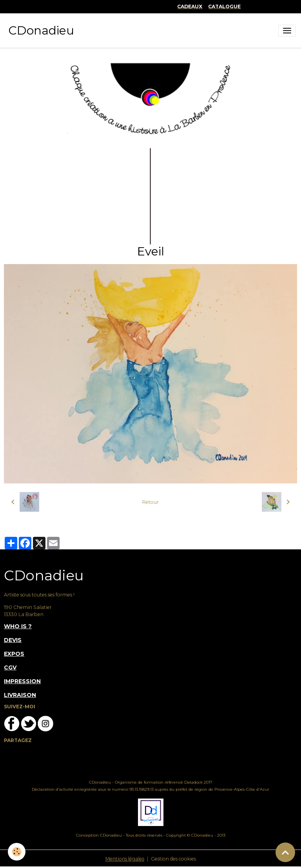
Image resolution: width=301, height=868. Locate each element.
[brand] (41, 31)
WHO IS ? (18, 626)
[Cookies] (17, 852)
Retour (150, 502)
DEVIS (13, 640)
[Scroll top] (285, 852)
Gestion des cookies (173, 859)
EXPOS (14, 654)
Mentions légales (125, 859)
